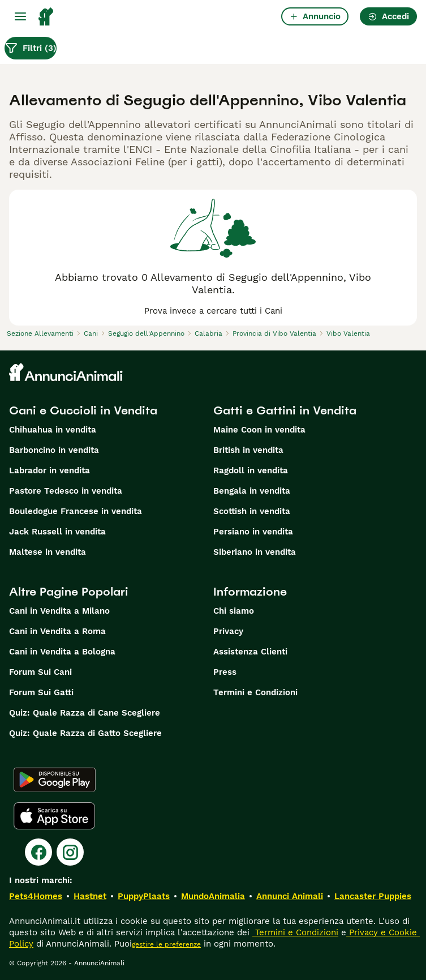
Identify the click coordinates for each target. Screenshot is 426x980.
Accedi (388, 16)
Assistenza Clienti (250, 652)
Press (225, 672)
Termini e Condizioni (255, 692)
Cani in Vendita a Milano (59, 611)
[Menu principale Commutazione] (20, 16)
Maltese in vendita (48, 552)
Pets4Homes (36, 896)
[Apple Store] (54, 816)
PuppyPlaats (144, 896)
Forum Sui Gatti (41, 692)
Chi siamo (234, 611)
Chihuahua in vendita (53, 430)
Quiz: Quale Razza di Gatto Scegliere (85, 733)
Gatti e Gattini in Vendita (285, 410)
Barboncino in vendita (54, 450)
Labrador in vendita (50, 470)
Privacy (228, 631)
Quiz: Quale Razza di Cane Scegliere (85, 713)
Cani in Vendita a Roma (57, 631)
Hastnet (90, 896)
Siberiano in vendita (255, 552)
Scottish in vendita (252, 511)
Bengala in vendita (252, 491)
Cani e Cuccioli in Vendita (83, 410)
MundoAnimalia (213, 896)
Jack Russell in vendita (57, 532)
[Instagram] (70, 852)
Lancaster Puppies (373, 896)
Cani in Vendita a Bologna (62, 652)
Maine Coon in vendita (259, 430)
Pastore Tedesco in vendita (66, 491)
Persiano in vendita (253, 532)
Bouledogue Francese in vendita (76, 511)
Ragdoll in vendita (251, 470)
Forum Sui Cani (40, 672)
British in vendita (248, 450)
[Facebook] (38, 852)
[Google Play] (55, 780)
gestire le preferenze (166, 944)
